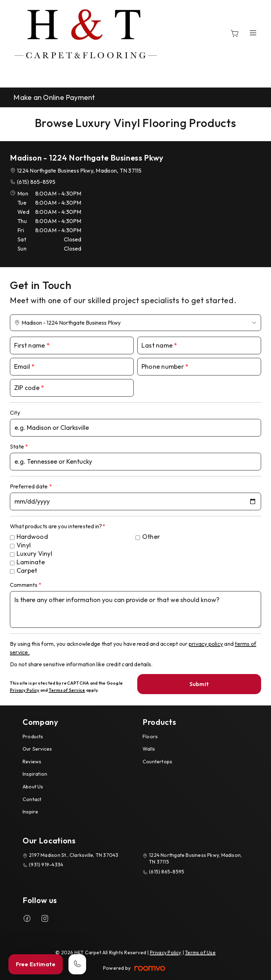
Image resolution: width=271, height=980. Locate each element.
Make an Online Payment (54, 97)
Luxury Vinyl (34, 554)
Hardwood (32, 537)
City (15, 413)
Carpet (27, 570)
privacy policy (206, 644)
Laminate (31, 562)
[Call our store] (77, 964)
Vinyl (24, 545)
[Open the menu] (253, 33)
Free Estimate (36, 964)
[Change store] (135, 323)
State (17, 446)
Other (151, 537)
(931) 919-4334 (46, 865)
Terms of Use (200, 952)
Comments (24, 585)
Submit (199, 684)
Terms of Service (67, 690)
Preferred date (29, 486)
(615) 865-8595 (36, 182)
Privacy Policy (25, 690)
